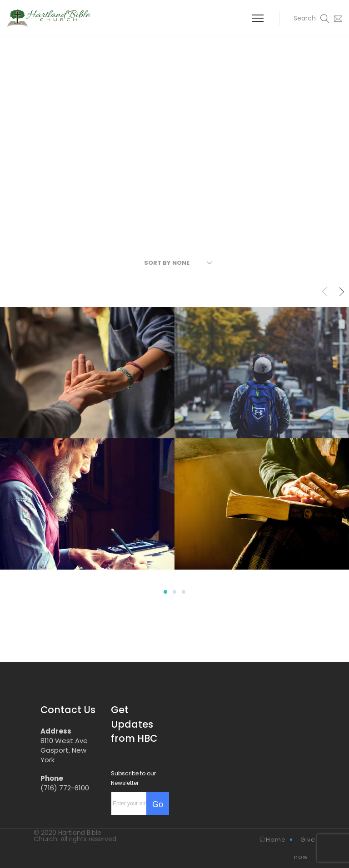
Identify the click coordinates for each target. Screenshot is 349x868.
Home (273, 840)
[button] (305, 18)
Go (158, 804)
